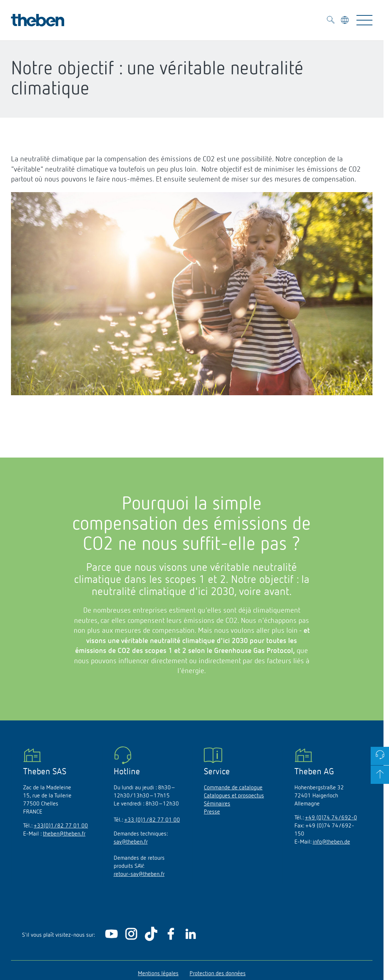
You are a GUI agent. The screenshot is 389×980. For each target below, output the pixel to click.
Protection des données (218, 974)
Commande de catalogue (233, 788)
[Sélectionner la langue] (346, 21)
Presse (212, 812)
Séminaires (217, 804)
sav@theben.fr (131, 842)
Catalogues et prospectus (234, 796)
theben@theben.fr (64, 834)
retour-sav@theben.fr (139, 874)
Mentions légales (158, 974)
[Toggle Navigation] (364, 20)
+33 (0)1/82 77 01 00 (152, 820)
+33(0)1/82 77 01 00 (61, 826)
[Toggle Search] (331, 21)
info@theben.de (331, 842)
